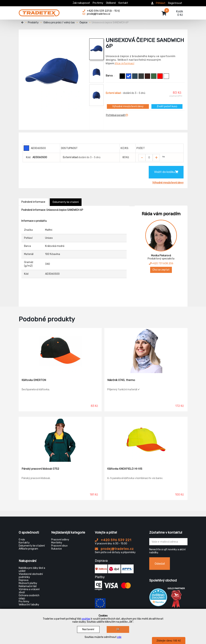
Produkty (33, 23)
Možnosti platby (28, 583)
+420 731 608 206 (161, 263)
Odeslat (160, 564)
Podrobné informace (33, 202)
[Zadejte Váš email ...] (168, 542)
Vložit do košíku (166, 172)
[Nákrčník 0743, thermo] (146, 351)
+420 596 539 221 (113, 540)
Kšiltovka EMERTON (34, 380)
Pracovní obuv (59, 546)
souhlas (86, 619)
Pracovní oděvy (60, 540)
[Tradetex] (39, 11)
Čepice (84, 23)
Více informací (125, 63)
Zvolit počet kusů (167, 106)
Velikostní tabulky (29, 605)
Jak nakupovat (81, 3)
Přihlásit (161, 3)
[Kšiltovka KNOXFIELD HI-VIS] (146, 439)
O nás (22, 540)
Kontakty (24, 543)
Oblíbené (111, 3)
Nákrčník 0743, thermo (121, 380)
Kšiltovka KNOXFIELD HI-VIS (125, 469)
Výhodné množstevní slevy (128, 106)
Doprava (24, 580)
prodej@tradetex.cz (114, 549)
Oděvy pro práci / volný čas (59, 23)
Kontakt (123, 3)
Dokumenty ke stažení (66, 202)
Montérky (57, 543)
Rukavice (56, 549)
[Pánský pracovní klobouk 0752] (60, 439)
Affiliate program (28, 549)
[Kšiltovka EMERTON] (60, 351)
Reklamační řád (28, 586)
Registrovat (175, 3)
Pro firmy (98, 3)
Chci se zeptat (161, 270)
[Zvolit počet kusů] (149, 158)
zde (119, 637)
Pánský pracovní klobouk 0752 (40, 469)
